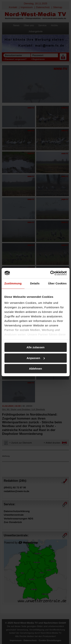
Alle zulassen (35, 347)
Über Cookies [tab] (57, 283)
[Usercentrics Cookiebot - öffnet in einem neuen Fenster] (51, 273)
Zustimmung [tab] (13, 283)
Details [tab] (35, 283)
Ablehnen (35, 369)
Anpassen (36, 358)
